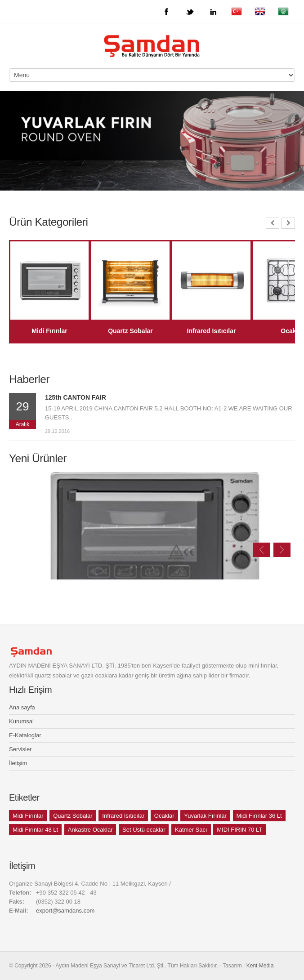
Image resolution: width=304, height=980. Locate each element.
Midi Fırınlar (28, 816)
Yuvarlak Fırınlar (205, 816)
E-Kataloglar (25, 735)
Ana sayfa (22, 707)
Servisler (20, 749)
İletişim (18, 763)
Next (282, 550)
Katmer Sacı (191, 830)
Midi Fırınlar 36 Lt (259, 816)
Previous (262, 550)
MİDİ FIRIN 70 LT (239, 830)
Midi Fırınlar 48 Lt (35, 830)
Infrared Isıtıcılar (123, 816)
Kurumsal (21, 721)
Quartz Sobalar (73, 816)
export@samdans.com (65, 911)
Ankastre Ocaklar (90, 830)
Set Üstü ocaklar (144, 830)
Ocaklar (164, 816)
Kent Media (260, 966)
